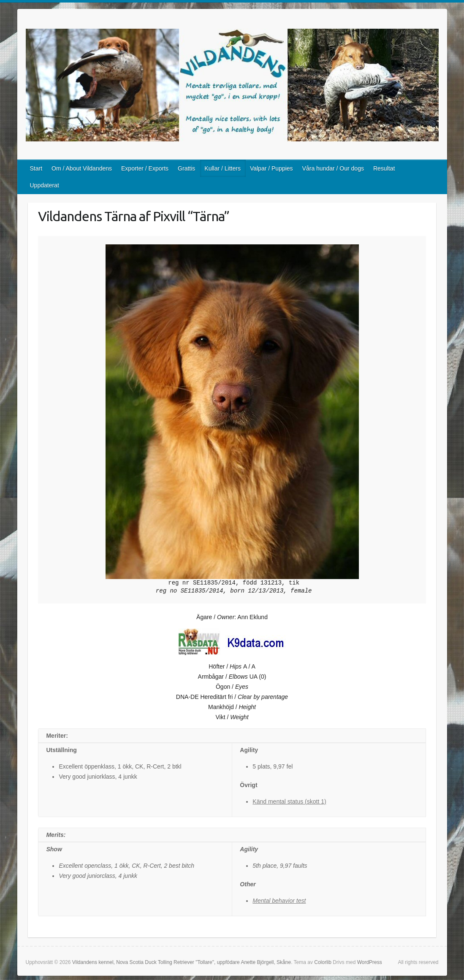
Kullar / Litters (223, 168)
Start (36, 168)
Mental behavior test (279, 901)
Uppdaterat (45, 185)
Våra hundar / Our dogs (333, 168)
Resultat (384, 168)
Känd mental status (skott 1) (289, 801)
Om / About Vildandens (82, 168)
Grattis (186, 168)
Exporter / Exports (145, 168)
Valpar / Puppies (271, 168)
